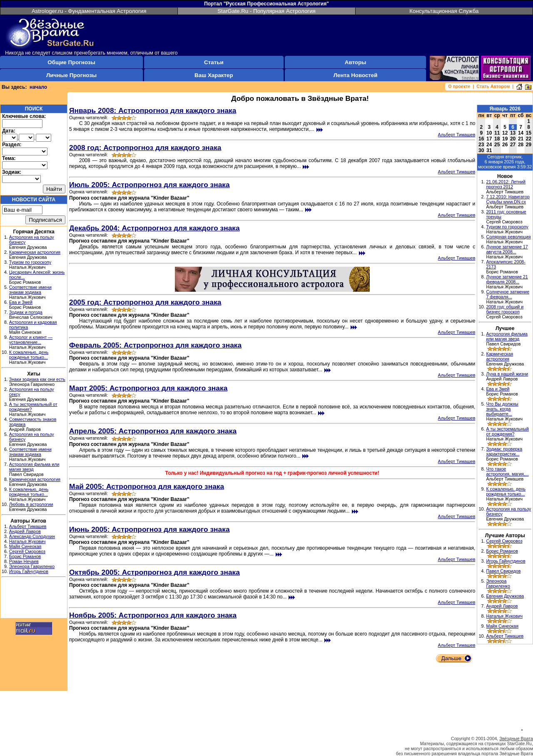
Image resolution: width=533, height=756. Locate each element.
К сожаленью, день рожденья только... (29, 355)
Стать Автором (493, 86)
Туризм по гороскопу (30, 262)
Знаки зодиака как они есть (37, 379)
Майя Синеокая (25, 546)
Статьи (214, 62)
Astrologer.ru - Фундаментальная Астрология (89, 11)
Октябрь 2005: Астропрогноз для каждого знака (154, 572)
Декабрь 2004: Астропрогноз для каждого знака (154, 228)
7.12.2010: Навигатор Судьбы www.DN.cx (508, 199)
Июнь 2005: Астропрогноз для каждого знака (149, 529)
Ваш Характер (214, 75)
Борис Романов (25, 556)
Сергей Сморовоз (27, 551)
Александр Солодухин (32, 536)
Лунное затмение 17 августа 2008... (507, 249)
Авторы (356, 62)
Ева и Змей (21, 302)
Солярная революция (508, 237)
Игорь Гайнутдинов (29, 571)
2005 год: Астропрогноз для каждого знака (145, 302)
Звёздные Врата (516, 738)
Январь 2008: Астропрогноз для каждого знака (153, 110)
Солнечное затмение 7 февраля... (508, 294)
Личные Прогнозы (71, 75)
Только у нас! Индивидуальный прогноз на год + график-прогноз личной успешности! (272, 473)
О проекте (459, 86)
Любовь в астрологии (31, 504)
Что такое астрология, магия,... (507, 471)
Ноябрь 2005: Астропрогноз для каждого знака (153, 615)
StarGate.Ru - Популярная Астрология (266, 11)
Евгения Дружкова (505, 596)
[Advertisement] (34, 599)
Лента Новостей (356, 75)
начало (38, 87)
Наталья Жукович (27, 541)
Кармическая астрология (35, 252)
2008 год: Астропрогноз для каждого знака (145, 148)
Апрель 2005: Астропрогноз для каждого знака (153, 431)
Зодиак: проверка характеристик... (504, 451)
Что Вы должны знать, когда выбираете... (502, 409)
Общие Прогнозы (71, 62)
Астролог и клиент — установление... (31, 340)
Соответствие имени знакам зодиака (30, 290)
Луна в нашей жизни (507, 374)
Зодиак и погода (26, 312)
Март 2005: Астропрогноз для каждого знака (148, 388)
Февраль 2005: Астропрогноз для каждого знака (155, 345)
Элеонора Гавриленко (32, 566)
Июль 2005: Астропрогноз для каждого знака (149, 185)
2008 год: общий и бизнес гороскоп (505, 309)
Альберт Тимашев (28, 526)
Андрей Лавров (25, 531)
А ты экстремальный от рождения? (507, 431)
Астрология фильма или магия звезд (507, 336)
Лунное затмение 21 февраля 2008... (507, 279)
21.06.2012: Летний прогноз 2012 (506, 184)
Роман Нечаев (24, 561)
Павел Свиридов (503, 571)
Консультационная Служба (444, 11)
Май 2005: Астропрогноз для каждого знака (147, 486)
